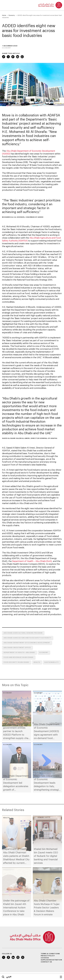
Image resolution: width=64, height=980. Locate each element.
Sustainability (51, 662)
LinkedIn (18, 57)
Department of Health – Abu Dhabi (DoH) (32, 561)
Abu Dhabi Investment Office (17, 647)
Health (37, 662)
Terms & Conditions (50, 954)
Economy (12, 15)
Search (3, 977)
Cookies (45, 958)
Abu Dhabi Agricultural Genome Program (23, 633)
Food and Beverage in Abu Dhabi (19, 657)
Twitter (8, 57)
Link (4, 57)
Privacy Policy (48, 956)
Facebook (13, 57)
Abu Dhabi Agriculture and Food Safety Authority (27, 638)
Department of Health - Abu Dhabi (19, 652)
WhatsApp (22, 57)
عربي (9, 976)
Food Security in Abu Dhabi (16, 662)
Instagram (18, 957)
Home (4, 15)
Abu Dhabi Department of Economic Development (27, 643)
